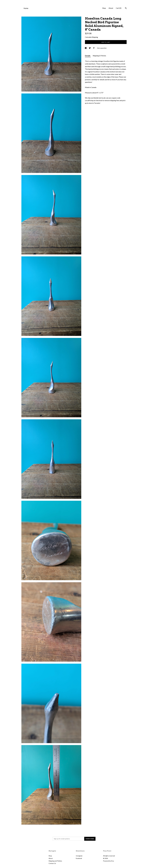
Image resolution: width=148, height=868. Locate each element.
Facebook (79, 858)
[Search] (126, 8)
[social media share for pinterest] (94, 48)
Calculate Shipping (91, 37)
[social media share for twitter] (90, 48)
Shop (104, 8)
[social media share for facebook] (86, 48)
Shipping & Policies (99, 56)
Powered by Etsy (108, 861)
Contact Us (52, 863)
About (111, 8)
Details (88, 56)
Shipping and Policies (55, 861)
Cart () (119, 8)
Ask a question (102, 48)
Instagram (79, 856)
